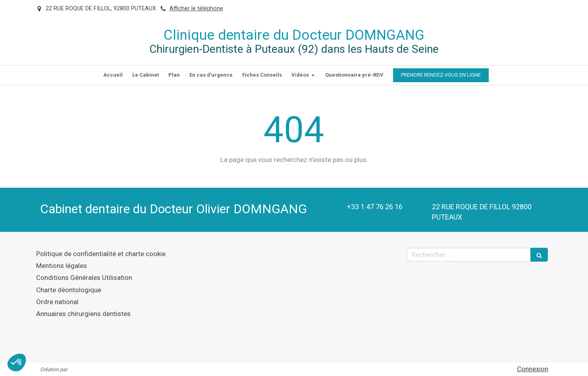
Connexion (533, 369)
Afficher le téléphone (196, 9)
